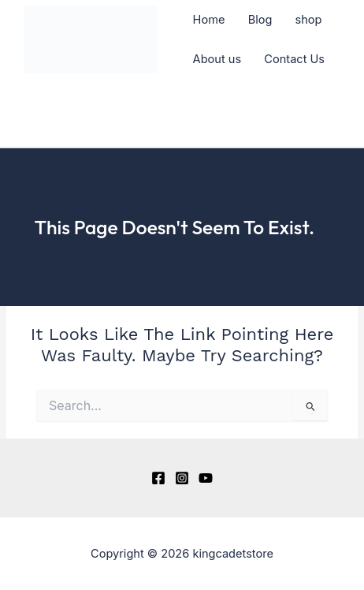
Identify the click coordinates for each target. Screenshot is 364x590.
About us (217, 59)
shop (309, 20)
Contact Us (294, 59)
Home (209, 20)
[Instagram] (182, 478)
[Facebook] (158, 478)
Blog (260, 20)
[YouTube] (206, 478)
